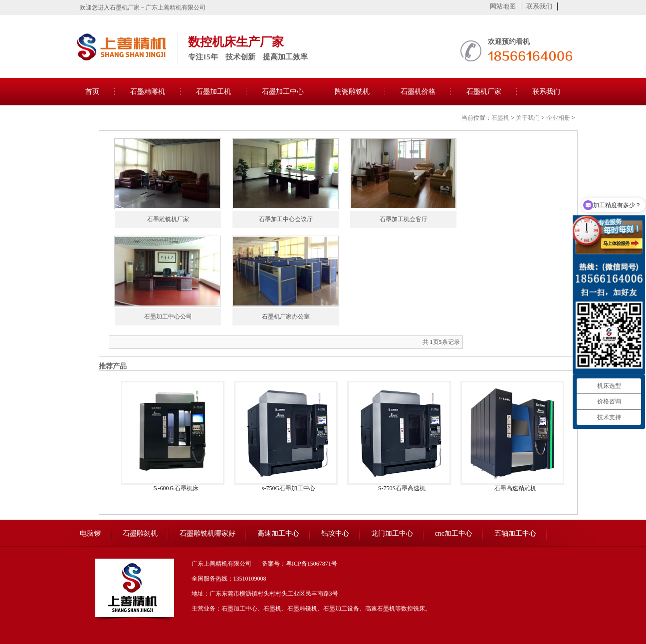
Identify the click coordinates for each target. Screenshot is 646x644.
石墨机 (500, 118)
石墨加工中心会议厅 (286, 219)
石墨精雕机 (148, 92)
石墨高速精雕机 (515, 488)
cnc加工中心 (454, 533)
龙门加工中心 (392, 533)
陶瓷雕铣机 (352, 92)
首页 (92, 92)
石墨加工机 (214, 92)
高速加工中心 (278, 533)
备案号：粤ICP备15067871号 (300, 564)
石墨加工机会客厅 (404, 219)
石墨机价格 (418, 92)
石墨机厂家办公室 (286, 317)
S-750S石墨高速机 (402, 488)
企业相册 (558, 118)
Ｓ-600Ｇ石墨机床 (176, 488)
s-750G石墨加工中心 (289, 488)
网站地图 (503, 6)
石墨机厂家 (484, 92)
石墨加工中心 (283, 92)
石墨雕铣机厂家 (168, 219)
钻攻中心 (335, 533)
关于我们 (528, 118)
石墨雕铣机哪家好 (208, 533)
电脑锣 (90, 533)
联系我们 (539, 6)
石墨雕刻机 (140, 533)
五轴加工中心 (515, 533)
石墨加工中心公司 (168, 317)
